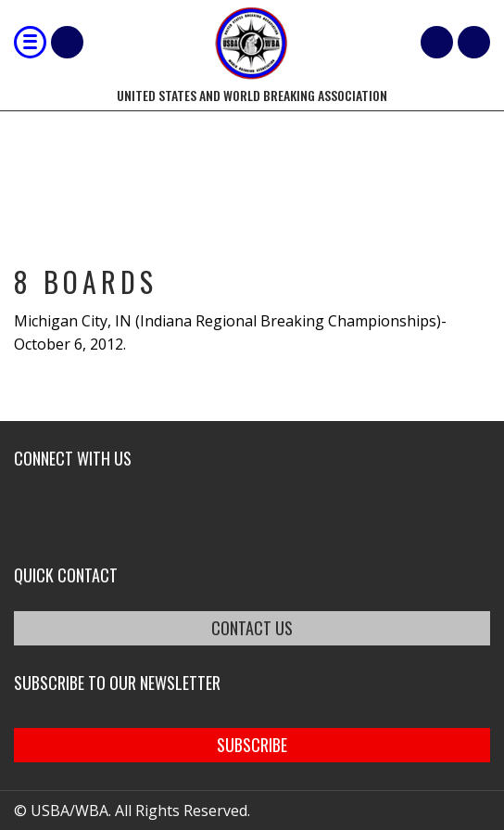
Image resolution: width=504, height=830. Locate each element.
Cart (437, 42)
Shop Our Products (67, 42)
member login (474, 42)
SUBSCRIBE (252, 745)
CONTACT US (252, 628)
